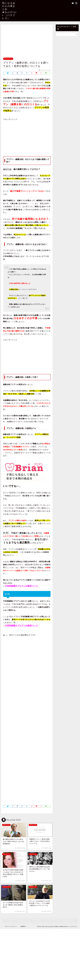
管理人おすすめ (8, 59)
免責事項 (23, 926)
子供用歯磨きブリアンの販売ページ (21, 586)
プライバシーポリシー (11, 926)
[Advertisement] (27, 42)
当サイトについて (63, 1)
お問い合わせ (61, 3)
